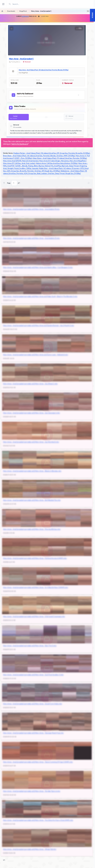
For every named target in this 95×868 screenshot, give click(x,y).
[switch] (88, 11)
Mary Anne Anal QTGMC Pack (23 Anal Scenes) (21, 161)
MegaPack (23, 11)
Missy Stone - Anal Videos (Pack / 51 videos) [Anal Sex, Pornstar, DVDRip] (60, 158)
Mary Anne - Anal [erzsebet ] (21, 59)
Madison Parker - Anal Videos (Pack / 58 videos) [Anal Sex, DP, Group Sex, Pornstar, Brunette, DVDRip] (52, 153)
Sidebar (92, 15)
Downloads (11, 11)
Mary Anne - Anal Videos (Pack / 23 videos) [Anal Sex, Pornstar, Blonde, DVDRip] (44, 70)
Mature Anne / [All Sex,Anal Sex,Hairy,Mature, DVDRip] (57, 163)
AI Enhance (25, 16)
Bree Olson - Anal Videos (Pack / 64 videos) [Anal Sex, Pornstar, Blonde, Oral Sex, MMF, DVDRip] (39, 156)
